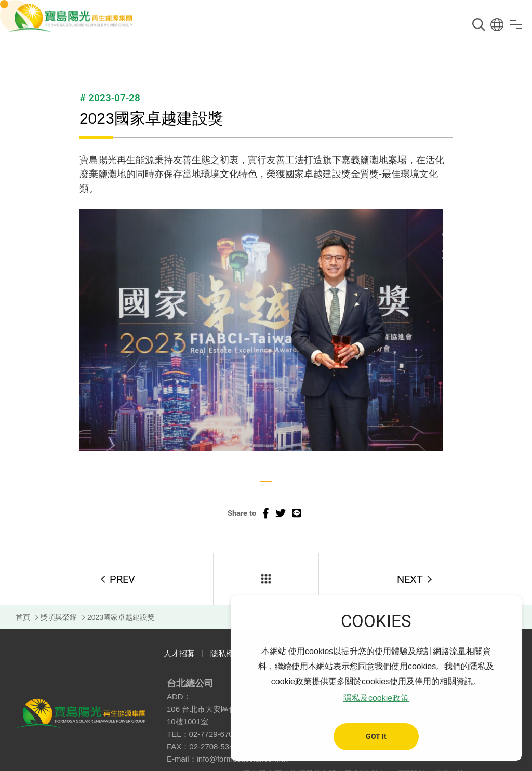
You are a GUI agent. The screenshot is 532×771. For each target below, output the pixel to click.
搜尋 (479, 25)
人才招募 (179, 653)
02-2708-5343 (213, 746)
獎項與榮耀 (59, 617)
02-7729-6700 (213, 734)
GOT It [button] (376, 736)
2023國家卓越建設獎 (121, 617)
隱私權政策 (230, 653)
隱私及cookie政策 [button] (376, 698)
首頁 (23, 617)
